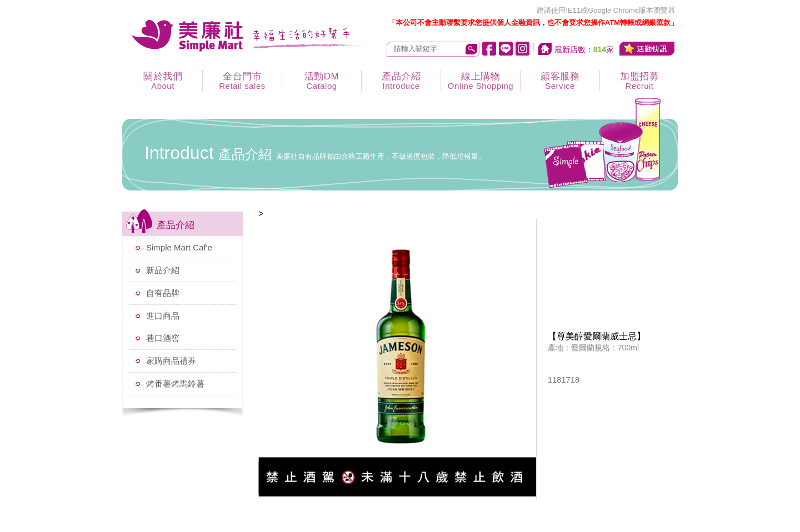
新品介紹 (163, 270)
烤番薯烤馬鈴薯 (175, 383)
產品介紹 (401, 81)
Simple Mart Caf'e (179, 247)
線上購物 (481, 81)
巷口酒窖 (163, 338)
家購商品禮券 (171, 361)
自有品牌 (163, 293)
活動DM (322, 81)
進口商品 (163, 316)
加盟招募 (639, 81)
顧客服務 (560, 81)
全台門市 (242, 81)
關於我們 (163, 81)
